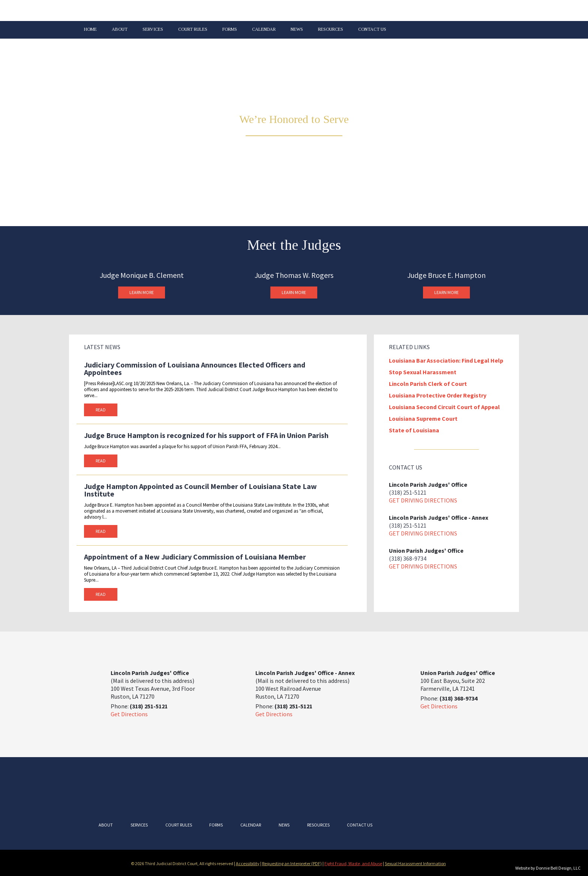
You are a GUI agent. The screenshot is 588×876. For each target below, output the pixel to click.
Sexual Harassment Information (415, 863)
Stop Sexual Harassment (423, 372)
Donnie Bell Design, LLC (558, 868)
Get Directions (129, 714)
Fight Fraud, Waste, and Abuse (353, 863)
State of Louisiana (414, 430)
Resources (331, 29)
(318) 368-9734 (408, 558)
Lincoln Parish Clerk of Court (428, 384)
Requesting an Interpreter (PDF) (292, 863)
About (120, 29)
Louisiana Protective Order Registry (438, 395)
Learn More (142, 292)
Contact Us (372, 29)
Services (153, 29)
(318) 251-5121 (408, 492)
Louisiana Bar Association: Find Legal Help (446, 360)
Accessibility (248, 863)
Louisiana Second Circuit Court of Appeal (444, 407)
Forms (230, 29)
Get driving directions (423, 500)
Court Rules (193, 29)
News (297, 29)
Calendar (264, 29)
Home (90, 29)
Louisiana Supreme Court (423, 418)
